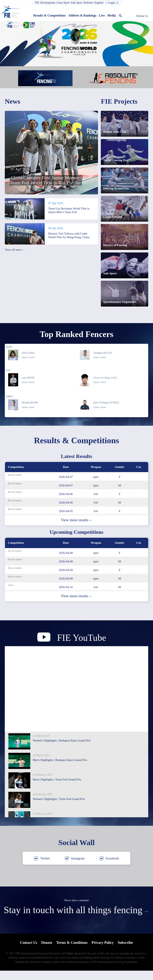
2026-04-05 (66, 520)
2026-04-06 (66, 503)
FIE (37, 3)
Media (112, 15)
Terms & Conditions (72, 952)
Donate (45, 952)
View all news (15, 250)
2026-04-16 (66, 596)
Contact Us (27, 952)
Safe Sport (77, 3)
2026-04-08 (66, 562)
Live (102, 15)
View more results (76, 529)
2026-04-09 (66, 579)
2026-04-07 (66, 486)
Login (111, 3)
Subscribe (127, 952)
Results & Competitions (50, 15)
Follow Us (142, 16)
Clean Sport (63, 3)
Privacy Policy (104, 952)
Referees (88, 3)
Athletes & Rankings (82, 15)
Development (48, 3)
